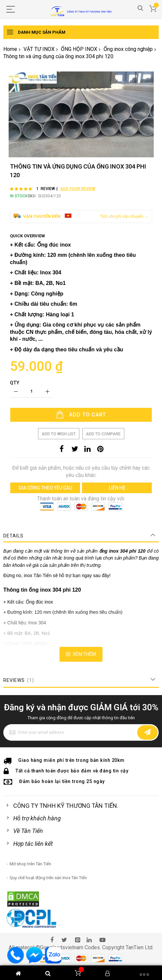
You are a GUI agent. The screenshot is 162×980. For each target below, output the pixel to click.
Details (13, 536)
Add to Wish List (59, 434)
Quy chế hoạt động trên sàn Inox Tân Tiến (48, 878)
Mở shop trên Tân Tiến (30, 864)
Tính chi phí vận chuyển (122, 216)
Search (140, 8)
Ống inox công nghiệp (128, 49)
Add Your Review (78, 189)
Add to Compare (103, 434)
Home (10, 49)
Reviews (19, 680)
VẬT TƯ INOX (39, 49)
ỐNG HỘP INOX (79, 49)
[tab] (81, 536)
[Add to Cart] (81, 415)
